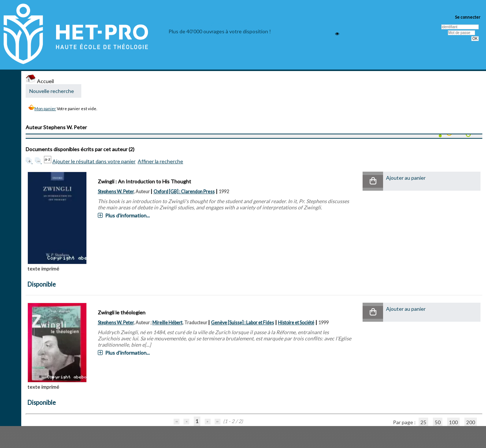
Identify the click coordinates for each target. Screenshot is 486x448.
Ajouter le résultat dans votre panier (94, 161)
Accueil (40, 81)
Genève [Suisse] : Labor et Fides (242, 323)
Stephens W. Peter (116, 192)
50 (438, 422)
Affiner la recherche (160, 161)
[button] (373, 181)
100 (453, 422)
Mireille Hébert (167, 323)
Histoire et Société (296, 323)
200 (471, 422)
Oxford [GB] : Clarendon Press (184, 192)
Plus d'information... (127, 215)
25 (423, 422)
